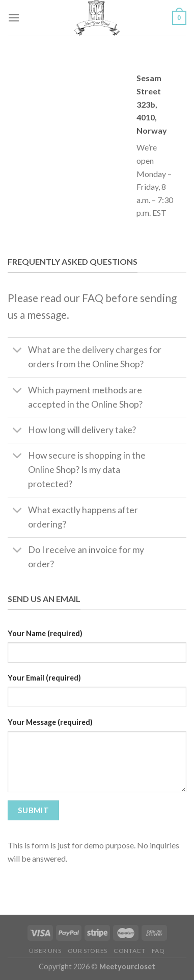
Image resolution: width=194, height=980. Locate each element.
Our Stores (88, 951)
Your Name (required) (45, 633)
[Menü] (14, 18)
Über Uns (45, 951)
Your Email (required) (44, 678)
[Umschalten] (18, 351)
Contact (129, 951)
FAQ (158, 951)
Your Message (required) (50, 722)
